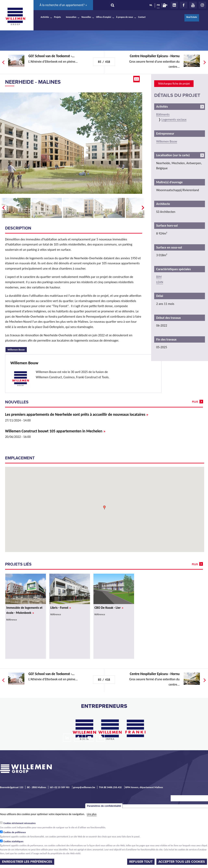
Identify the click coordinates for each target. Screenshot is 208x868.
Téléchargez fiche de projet (174, 84)
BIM (159, 277)
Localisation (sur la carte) (173, 155)
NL (151, 5)
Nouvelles (86, 17)
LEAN (160, 282)
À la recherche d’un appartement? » (63, 5)
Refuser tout (141, 862)
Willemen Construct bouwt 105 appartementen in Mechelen (55, 431)
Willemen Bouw (17, 349)
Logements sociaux (174, 119)
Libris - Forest (61, 608)
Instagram (202, 5)
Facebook (184, 5)
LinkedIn (174, 5)
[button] (104, 508)
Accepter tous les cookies (182, 862)
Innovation (71, 17)
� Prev (3, 208)
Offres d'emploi (104, 17)
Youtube (193, 5)
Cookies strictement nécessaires (20, 823)
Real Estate (192, 17)
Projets (57, 17)
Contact (142, 17)
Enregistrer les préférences (27, 862)
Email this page (137, 79)
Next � (143, 208)
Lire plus (92, 814)
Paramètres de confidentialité (104, 806)
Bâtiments (163, 114)
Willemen (15, 16)
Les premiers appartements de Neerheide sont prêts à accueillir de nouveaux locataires (77, 414)
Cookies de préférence (15, 832)
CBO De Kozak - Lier (109, 608)
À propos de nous (125, 17)
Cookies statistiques (13, 841)
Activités (45, 17)
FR (158, 5)
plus (195, 402)
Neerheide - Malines (33, 82)
